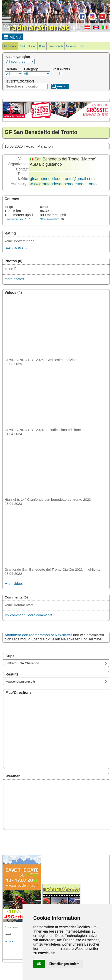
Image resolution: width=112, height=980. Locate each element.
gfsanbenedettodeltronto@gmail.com (62, 179)
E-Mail (8, 934)
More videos (14, 584)
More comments (40, 615)
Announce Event (75, 46)
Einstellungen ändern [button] (64, 964)
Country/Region (18, 57)
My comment (15, 615)
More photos (14, 279)
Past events (61, 69)
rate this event (15, 247)
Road (22, 46)
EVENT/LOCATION (20, 81)
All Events (10, 46)
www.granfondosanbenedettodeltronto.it (65, 184)
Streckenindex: (14, 219)
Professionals (55, 46)
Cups (42, 46)
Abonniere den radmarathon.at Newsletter (38, 635)
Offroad (32, 46)
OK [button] (39, 964)
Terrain (12, 69)
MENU (13, 36)
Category (31, 69)
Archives (10, 941)
